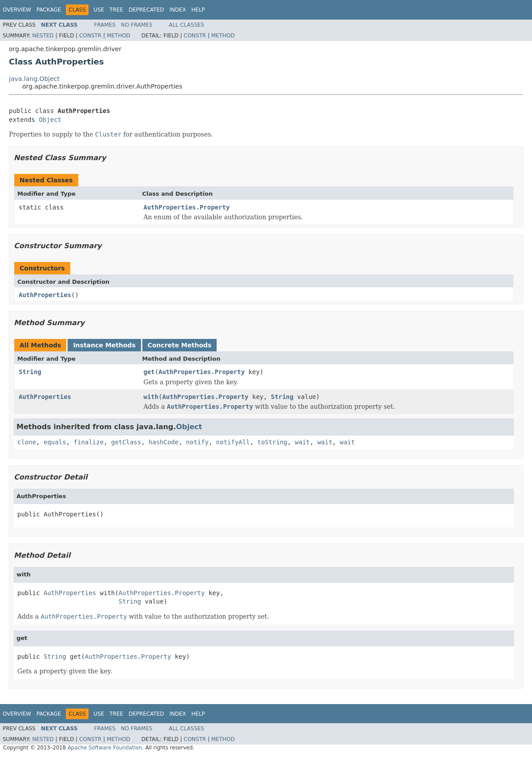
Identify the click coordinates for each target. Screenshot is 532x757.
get (149, 372)
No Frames (137, 25)
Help (198, 10)
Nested (43, 36)
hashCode (163, 442)
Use (99, 10)
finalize (88, 442)
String (30, 372)
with (151, 397)
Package (49, 10)
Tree (116, 10)
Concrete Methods (180, 345)
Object (50, 120)
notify (197, 442)
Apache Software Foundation (105, 748)
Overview (17, 10)
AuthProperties (45, 295)
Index (178, 10)
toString (272, 442)
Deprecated (146, 10)
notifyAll (233, 442)
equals (55, 442)
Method (119, 36)
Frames (105, 25)
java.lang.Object (34, 79)
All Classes (187, 25)
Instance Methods (104, 345)
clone (27, 442)
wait (302, 442)
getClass (126, 442)
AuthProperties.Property (187, 207)
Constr (90, 36)
